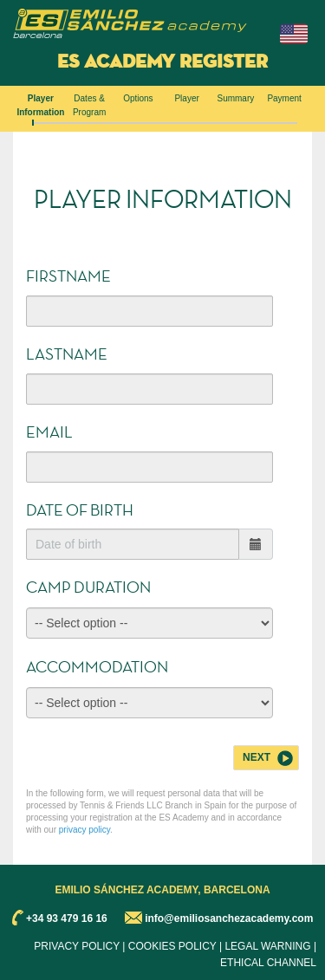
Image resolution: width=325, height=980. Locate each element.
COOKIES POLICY (172, 946)
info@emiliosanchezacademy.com (229, 918)
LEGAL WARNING (267, 946)
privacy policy (84, 830)
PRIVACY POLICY (77, 946)
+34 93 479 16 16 (67, 918)
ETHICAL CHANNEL (268, 963)
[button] (294, 34)
